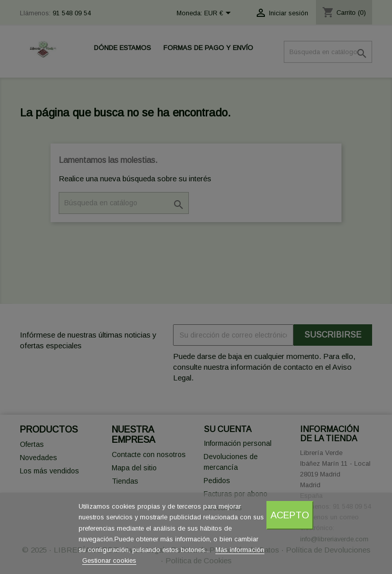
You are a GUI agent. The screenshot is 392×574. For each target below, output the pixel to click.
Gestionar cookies (109, 560)
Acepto (290, 515)
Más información (240, 550)
